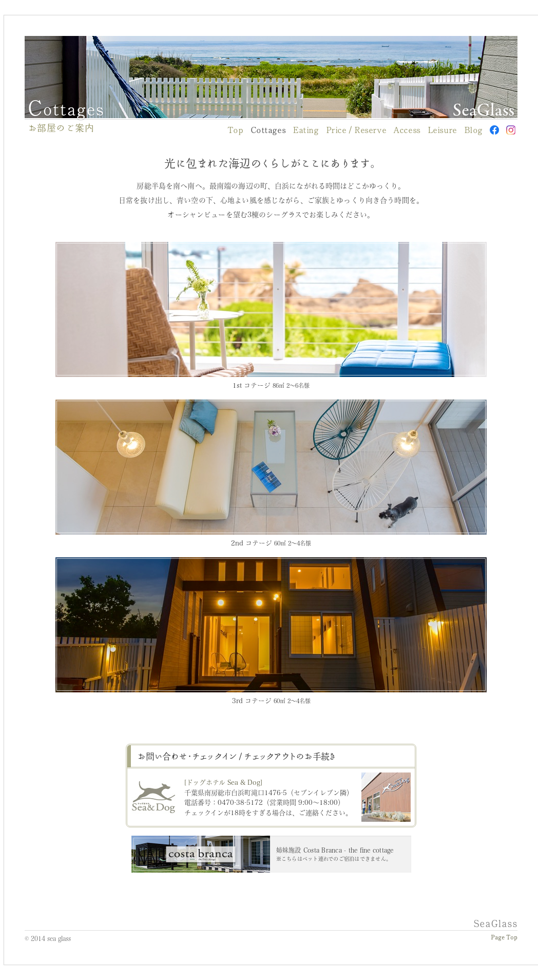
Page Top (504, 938)
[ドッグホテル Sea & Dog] (223, 782)
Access (407, 130)
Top (235, 130)
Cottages (268, 130)
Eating (305, 130)
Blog (473, 130)
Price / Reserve (356, 130)
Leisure (442, 130)
